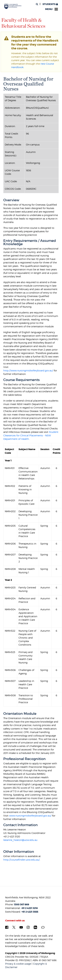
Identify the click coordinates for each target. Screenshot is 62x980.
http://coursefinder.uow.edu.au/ (21, 860)
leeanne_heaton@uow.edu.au (20, 840)
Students (50, 4)
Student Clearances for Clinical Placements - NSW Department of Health (31, 435)
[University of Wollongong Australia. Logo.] (13, 6)
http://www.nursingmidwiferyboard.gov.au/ (28, 370)
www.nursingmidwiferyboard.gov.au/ (30, 816)
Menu (52, 9)
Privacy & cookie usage (18, 964)
